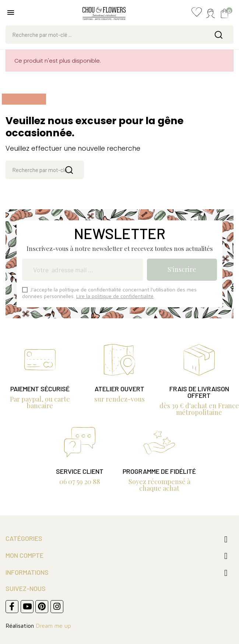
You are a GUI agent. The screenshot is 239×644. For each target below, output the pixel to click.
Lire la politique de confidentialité (115, 296)
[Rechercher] (119, 35)
